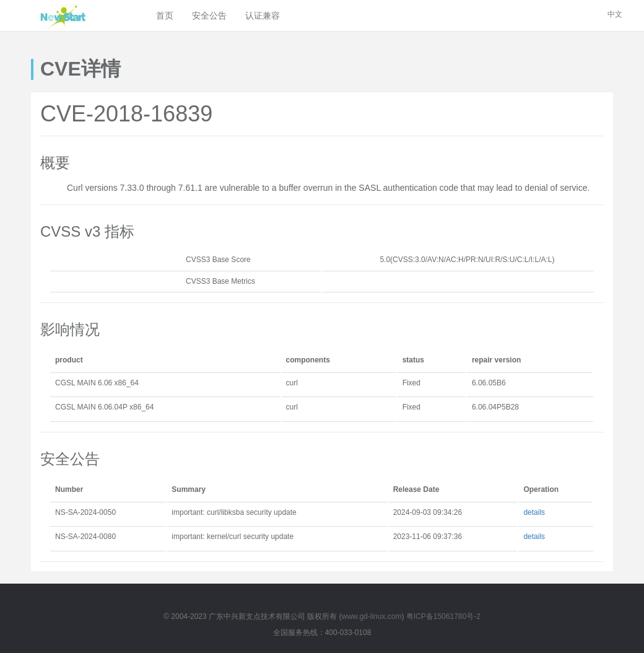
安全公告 (209, 15)
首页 (165, 15)
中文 (615, 14)
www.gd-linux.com (372, 616)
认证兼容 (263, 15)
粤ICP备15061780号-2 (443, 616)
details (534, 512)
